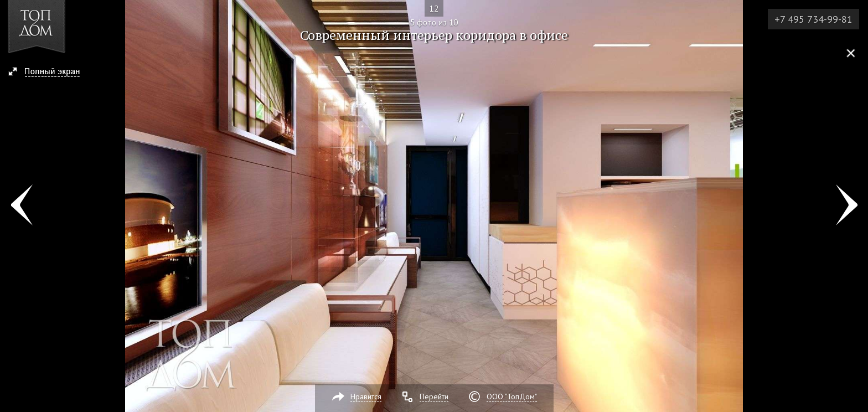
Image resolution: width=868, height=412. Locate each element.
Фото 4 (21, 206)
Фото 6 (847, 206)
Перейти (434, 396)
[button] (49, 73)
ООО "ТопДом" (512, 396)
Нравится (366, 396)
